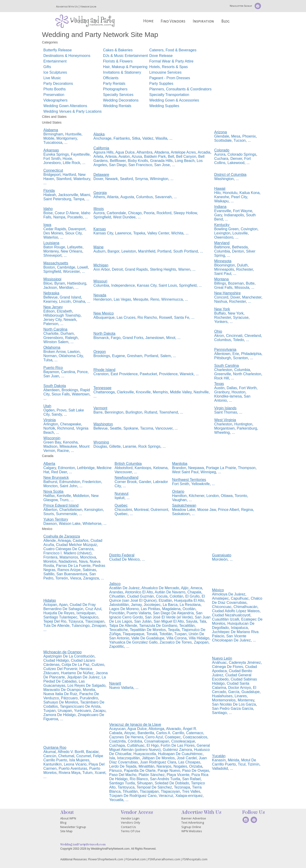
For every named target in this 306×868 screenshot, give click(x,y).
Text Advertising (193, 822)
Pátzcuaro (69, 698)
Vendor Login (88, 7)
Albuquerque (104, 317)
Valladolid (220, 768)
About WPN (68, 818)
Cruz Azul (93, 609)
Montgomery (67, 138)
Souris (49, 514)
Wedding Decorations (121, 100)
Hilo (217, 193)
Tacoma (147, 428)
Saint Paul (223, 274)
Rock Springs (149, 446)
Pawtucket (148, 374)
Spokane (131, 428)
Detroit (117, 269)
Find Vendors (173, 21)
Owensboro (224, 237)
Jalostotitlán (119, 605)
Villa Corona (177, 638)
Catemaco (195, 733)
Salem (165, 356)
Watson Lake (70, 524)
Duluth (242, 265)
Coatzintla (118, 741)
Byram (60, 283)
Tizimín (254, 764)
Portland (164, 251)
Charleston (223, 370)
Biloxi (48, 283)
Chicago (135, 213)
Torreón (62, 578)
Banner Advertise (194, 818)
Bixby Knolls (138, 161)
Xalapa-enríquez (189, 796)
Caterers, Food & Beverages (173, 50)
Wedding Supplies (164, 106)
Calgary (50, 468)
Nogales (180, 766)
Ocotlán (189, 609)
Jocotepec (152, 605)
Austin (219, 388)
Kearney (50, 301)
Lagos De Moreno (124, 609)
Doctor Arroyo (239, 688)
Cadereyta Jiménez (245, 663)
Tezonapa (182, 787)
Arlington (51, 424)
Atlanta (113, 197)
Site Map (66, 831)
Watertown (81, 394)
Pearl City (239, 197)
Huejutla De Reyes (59, 613)
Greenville (223, 374)
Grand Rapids (136, 269)
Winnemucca (172, 299)
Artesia (111, 156)
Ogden (49, 410)
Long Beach (185, 161)
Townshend (168, 412)
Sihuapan (145, 783)
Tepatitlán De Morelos (148, 630)
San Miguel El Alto (169, 621)
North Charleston (247, 374)
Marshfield (147, 251)
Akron (219, 336)
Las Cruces (126, 317)
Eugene (118, 356)
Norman (50, 356)
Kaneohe (222, 197)
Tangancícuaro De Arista (80, 706)
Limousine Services (165, 72)
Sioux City (73, 233)
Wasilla (161, 138)
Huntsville (73, 134)
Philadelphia (251, 354)
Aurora (220, 154)
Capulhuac (240, 598)
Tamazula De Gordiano (158, 626)
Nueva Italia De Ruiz (60, 694)
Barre (98, 412)
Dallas (232, 388)
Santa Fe (182, 317)
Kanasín (219, 760)
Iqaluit (120, 498)
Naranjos (164, 766)
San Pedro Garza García (233, 709)
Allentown (222, 354)
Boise (48, 213)
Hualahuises (222, 696)
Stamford (64, 179)
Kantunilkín (53, 764)
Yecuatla (116, 800)
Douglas (100, 446)
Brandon (179, 468)
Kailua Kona (249, 193)
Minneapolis (224, 269)
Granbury (222, 392)
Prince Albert (228, 510)
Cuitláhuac (136, 745)
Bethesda (240, 247)
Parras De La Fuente (73, 566)
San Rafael (191, 779)
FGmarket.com (136, 859)
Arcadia (204, 152)
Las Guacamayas (64, 683)
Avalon (124, 156)
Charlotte (51, 334)
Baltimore (222, 247)
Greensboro (53, 338)
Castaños (81, 541)
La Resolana (190, 605)
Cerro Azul (154, 737)
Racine (63, 451)
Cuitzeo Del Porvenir (60, 669)
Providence (168, 374)
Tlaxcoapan (95, 621)
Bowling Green (226, 229)
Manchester (252, 297)
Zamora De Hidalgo (60, 715)
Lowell (82, 267)
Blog (225, 21)
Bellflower (118, 161)
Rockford (164, 213)
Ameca (196, 588)
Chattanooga (104, 392)
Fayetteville (80, 154)
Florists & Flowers (118, 61)
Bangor (113, 251)
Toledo (238, 340)
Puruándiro (89, 698)
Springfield (102, 217)
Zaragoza (91, 578)
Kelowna (160, 468)
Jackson (50, 288)
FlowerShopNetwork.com (106, 859)
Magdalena (171, 609)
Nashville (201, 392)
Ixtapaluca (239, 628)
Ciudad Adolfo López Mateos (236, 611)
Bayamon (51, 372)
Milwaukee (68, 446)
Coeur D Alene (67, 213)
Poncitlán (117, 613)
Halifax (49, 496)
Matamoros (69, 557)
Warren (184, 269)
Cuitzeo (98, 665)
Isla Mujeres (79, 760)
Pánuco (116, 771)
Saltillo (49, 574)
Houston (239, 392)
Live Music (52, 78)
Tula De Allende (57, 626)
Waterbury (82, 179)
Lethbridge (86, 468)
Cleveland (253, 336)
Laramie (130, 446)
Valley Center (158, 233)
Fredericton (92, 482)
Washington (224, 179)
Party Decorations (58, 84)
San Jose (162, 165)
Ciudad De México (125, 559)
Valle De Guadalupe (148, 638)
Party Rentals (114, 84)
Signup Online (191, 827)
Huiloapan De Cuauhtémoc (180, 754)
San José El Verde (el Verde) (169, 617)
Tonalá (152, 634)
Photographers (115, 89)
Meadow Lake (184, 510)
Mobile (49, 138)
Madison (50, 446)
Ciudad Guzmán (140, 596)
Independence (123, 285)
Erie (236, 354)
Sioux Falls (61, 394)
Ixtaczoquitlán (128, 758)
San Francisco (140, 165)
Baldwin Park (155, 156)
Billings (220, 283)
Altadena (161, 152)
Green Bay (52, 442)
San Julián (143, 621)
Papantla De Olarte (140, 771)
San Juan (51, 376)
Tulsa (48, 360)
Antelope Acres (183, 152)
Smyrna (141, 179)
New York (236, 313)
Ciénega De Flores (228, 667)
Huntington (243, 424)
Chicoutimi (123, 510)
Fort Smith (52, 159)
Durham (67, 334)
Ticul (242, 764)
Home (148, 21)
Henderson (103, 299)
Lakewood (236, 163)
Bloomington (225, 265)
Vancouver (164, 428)
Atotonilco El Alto (139, 592)
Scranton (240, 358)
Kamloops (143, 468)
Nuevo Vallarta (121, 688)
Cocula (162, 596)
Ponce (82, 372)
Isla (112, 758)
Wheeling (222, 432)
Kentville (64, 496)
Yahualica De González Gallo (133, 642)
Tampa (79, 199)
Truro (64, 500)
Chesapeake (71, 424)
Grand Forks (133, 338)
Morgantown (224, 428)
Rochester (245, 269)
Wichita (177, 233)
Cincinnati (234, 336)
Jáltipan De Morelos (158, 758)
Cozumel (84, 756)
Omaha (79, 301)
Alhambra (144, 152)
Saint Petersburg (57, 199)
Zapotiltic (117, 646)
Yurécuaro (82, 711)
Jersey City (53, 320)
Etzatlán (165, 600)
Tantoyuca (126, 787)
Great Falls (223, 288)
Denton (238, 251)
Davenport (77, 229)
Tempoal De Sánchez (154, 787)
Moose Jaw (206, 510)
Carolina (68, 372)
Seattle (116, 428)
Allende (50, 541)
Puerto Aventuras (73, 768)
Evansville (223, 211)
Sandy (57, 414)
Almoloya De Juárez (229, 594)
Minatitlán (146, 766)
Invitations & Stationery (122, 72)
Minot (171, 338)
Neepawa (196, 468)
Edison (49, 311)
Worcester (71, 271)
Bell (171, 156)
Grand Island (70, 297)
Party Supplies (161, 84)
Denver (236, 159)
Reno (155, 299)
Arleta (98, 156)
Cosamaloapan (157, 741)
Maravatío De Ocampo (62, 690)
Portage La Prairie (221, 468)
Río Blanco (139, 779)
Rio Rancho (147, 317)
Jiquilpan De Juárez (83, 677)
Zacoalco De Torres (176, 642)
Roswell (166, 317)
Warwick (187, 374)
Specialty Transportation (169, 95)
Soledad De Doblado (172, 783)
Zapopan (201, 642)
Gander (145, 482)
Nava (83, 561)
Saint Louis (168, 285)
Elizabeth (64, 311)
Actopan (50, 605)
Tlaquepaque (133, 634)
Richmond (66, 428)
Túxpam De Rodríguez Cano (133, 796)
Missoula (242, 288)
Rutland (151, 412)
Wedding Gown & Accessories (174, 100)
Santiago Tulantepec (60, 617)
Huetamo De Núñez (77, 673)
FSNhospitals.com (195, 859)
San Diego (118, 165)
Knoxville (143, 392)
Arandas (116, 592)
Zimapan (99, 626)
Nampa (59, 217)
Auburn (100, 251)
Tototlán (166, 634)
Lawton (74, 352)
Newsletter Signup (241, 6)
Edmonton (66, 468)
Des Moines (53, 233)
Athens (99, 197)
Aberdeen (52, 390)
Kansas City (103, 233)
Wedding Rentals (117, 106)
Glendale (222, 136)
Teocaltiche (119, 630)
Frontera (50, 557)
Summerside (67, 514)
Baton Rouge (54, 247)
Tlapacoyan (170, 791)
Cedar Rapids (55, 229)
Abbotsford (124, 468)
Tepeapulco (89, 617)
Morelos (50, 561)
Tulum (87, 773)
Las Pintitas (151, 609)
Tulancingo (80, 626)
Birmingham (53, 134)
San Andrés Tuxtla (165, 779)
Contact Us (128, 827)
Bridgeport (52, 175)
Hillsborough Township (62, 315)
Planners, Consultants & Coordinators (180, 89)
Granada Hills (161, 161)
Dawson (50, 524)
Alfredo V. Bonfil (71, 752)
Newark (112, 179)
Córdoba (135, 741)
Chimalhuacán (245, 607)
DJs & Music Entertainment (125, 56)
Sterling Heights (163, 269)
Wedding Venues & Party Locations (73, 111)
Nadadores (68, 561)
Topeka (139, 233)
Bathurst (50, 482)
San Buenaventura (72, 574)
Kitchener (197, 496)
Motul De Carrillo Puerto (234, 762)
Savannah (163, 197)
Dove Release (161, 56)
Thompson (247, 468)
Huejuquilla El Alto (189, 600)
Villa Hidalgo (199, 638)
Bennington (114, 412)
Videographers (56, 100)
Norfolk (49, 428)
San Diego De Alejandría (173, 613)
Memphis (160, 392)
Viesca (76, 578)
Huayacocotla (145, 754)
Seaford (126, 179)
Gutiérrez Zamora (177, 750)
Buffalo (220, 313)
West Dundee (124, 217)
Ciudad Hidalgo (56, 660)
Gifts (47, 67)
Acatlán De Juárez (125, 588)
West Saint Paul (185, 472)
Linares (241, 696)
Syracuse (241, 317)
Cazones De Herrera (126, 737)
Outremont (160, 510)
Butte (250, 283)
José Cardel (187, 758)
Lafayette (75, 247)
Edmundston (70, 482)
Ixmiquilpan (86, 613)
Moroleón (220, 559)
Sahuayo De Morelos (61, 702)
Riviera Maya (69, 773)
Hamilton (179, 496)
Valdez (148, 138)
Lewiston (129, 251)
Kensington (94, 510)
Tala (203, 621)
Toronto (241, 496)
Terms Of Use (131, 831)
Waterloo (51, 237)
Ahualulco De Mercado (160, 588)
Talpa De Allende (123, 626)
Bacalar (92, 752)
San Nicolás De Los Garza (234, 704)
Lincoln (65, 301)
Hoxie (67, 159)
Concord (221, 297)
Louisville (240, 233)
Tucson (240, 140)
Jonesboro (52, 163)
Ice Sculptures (55, 72)
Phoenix (249, 136)
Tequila (174, 630)
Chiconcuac (222, 607)
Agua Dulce (125, 152)
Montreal (141, 510)
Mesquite (141, 299)
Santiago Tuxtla (122, 783)
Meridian (66, 288)
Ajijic (185, 588)
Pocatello (75, 217)
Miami (85, 195)
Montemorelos (224, 700)
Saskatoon (181, 514)
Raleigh (71, 338)
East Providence (124, 374)
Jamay (136, 605)
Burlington (134, 412)
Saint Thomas (226, 412)
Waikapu (221, 201)
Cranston (101, 374)
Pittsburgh (223, 358)
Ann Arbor (102, 269)
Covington (249, 229)
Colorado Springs (242, 154)
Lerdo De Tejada (123, 766)
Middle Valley (181, 392)
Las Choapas (189, 762)
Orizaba (196, 766)
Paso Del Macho (123, 775)
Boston (49, 267)
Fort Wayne (243, 211)
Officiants (111, 78)
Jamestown (155, 338)
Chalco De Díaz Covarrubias (237, 600)
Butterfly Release (58, 50)
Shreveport (53, 255)
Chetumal (66, 756)
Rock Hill (221, 378)
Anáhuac (219, 663)
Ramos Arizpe (69, 570)
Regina (247, 510)
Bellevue (51, 297)
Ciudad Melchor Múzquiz (76, 545)
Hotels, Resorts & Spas (168, 67)
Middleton (81, 496)
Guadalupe (250, 692)
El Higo (153, 745)
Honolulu (230, 193)
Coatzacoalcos (195, 737)
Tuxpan (181, 634)
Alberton (50, 510)
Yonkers (221, 322)
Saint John (69, 486)
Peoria (149, 213)
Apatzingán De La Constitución (69, 656)
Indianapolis (234, 215)
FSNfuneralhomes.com (164, 859)
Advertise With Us (67, 7)
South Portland (186, 251)
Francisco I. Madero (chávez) (68, 553)
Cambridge (66, 267)
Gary (218, 215)
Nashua (221, 301)
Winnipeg (208, 472)
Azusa (137, 156)
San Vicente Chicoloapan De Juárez (231, 638)
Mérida (233, 760)
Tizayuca (76, 621)
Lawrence (123, 233)
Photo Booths (55, 89)
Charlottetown (71, 510)
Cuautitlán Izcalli (226, 619)
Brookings (102, 356)
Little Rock (72, 163)
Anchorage (102, 138)
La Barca (170, 605)
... (66, 143)
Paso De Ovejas (196, 771)
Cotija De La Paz (76, 665)
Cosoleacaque (183, 741)
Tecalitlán (187, 626)
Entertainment (55, 61)
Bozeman (236, 283)
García (234, 692)
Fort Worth (248, 388)
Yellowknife (200, 484)
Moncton (51, 486)
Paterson (51, 324)
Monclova (88, 557)
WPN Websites (192, 831)
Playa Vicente (178, 775)
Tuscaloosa (53, 143)
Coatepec (173, 737)
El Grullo (192, 596)
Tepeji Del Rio (55, 621)
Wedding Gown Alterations (65, 106)
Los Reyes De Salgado (86, 686)
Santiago (219, 713)
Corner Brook (126, 482)
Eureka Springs (56, 154)
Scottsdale (223, 140)
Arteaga (64, 541)
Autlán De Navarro (170, 592)
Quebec (121, 514)
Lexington (222, 233)
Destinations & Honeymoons (67, 56)
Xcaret (100, 773)
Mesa (236, 136)
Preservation (54, 95)
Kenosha (70, 442)
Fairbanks (122, 138)
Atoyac (130, 733)
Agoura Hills (103, 152)
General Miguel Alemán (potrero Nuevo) (160, 748)
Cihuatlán (117, 596)
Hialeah (50, 195)
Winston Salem (56, 342)
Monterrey (246, 700)
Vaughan (179, 500)
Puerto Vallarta (139, 613)
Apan (63, 605)
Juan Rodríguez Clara (158, 762)
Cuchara (221, 159)
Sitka (136, 138)
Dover (98, 179)
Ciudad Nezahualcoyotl (231, 615)
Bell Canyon (186, 156)
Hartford (69, 175)
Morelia (89, 690)
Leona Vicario (75, 764)
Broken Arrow (55, 352)
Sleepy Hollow (185, 213)
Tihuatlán (130, 791)
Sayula (192, 621)
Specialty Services (118, 95)
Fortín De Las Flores (178, 745)
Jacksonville (68, 195)
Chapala (194, 592)
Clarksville (125, 392)
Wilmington (159, 179)
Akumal (50, 752)
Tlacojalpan (149, 791)
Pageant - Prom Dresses (170, 78)
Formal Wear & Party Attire (171, 61)
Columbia (222, 251)
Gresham (135, 356)
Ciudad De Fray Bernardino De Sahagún (70, 607)
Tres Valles (191, 791)
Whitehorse (92, 524)
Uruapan (65, 711)
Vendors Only (131, 822)
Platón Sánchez (152, 775)
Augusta (127, 197)
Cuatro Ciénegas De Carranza (68, 549)
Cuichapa (117, 745)
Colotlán (176, 596)
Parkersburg (247, 428)
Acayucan (117, 729)
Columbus (144, 197)
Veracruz (166, 796)
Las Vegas (122, 299)
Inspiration (203, 21)
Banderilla (146, 733)
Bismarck (101, 338)
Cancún (50, 756)
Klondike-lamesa (228, 396)
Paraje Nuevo (169, 771)
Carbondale (116, 213)
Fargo (116, 338)
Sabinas (89, 570)
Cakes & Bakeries (118, 50)
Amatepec (220, 598)
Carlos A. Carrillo (170, 733)
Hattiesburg (77, 283)
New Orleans (71, 251)
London (213, 496)
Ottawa (227, 496)
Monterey (51, 251)
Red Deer (59, 472)
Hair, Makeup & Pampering (125, 67)
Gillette (115, 446)
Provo (61, 410)
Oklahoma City (71, 356)
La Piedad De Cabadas (75, 679)
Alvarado (173, 729)
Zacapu (99, 711)
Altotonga (156, 729)
